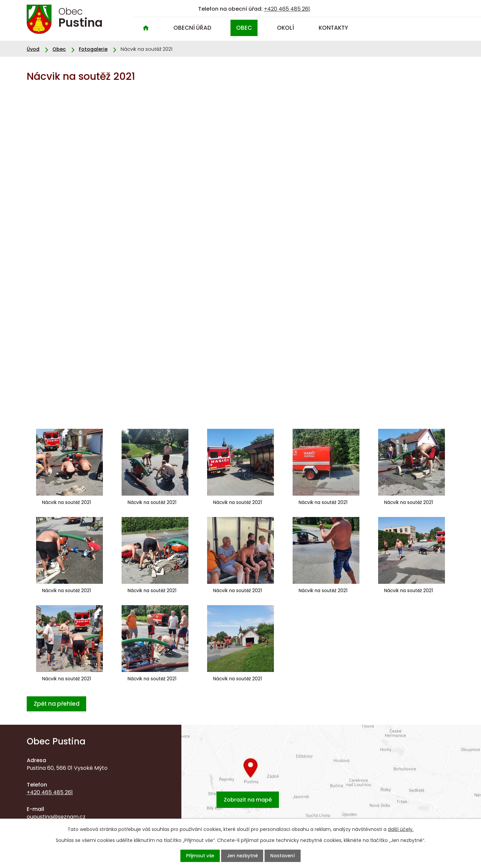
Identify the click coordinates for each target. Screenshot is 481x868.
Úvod (146, 28)
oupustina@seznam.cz (56, 816)
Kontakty (333, 28)
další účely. (401, 828)
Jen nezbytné (243, 855)
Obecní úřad (192, 28)
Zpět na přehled (59, 704)
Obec (244, 28)
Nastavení (291, 855)
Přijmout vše (192, 855)
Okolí (285, 28)
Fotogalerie (93, 49)
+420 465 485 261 (287, 9)
